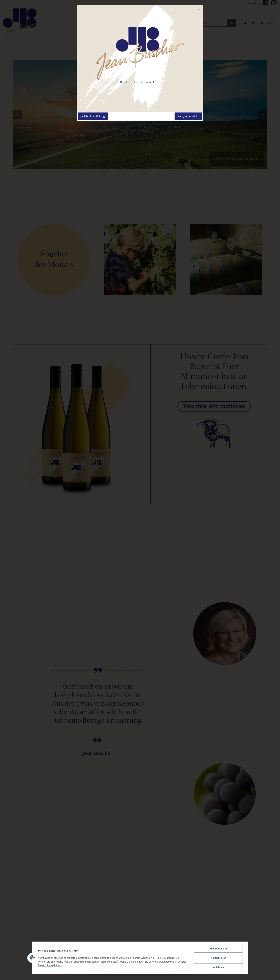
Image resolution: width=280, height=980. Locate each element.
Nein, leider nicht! (188, 116)
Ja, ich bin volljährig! (93, 116)
